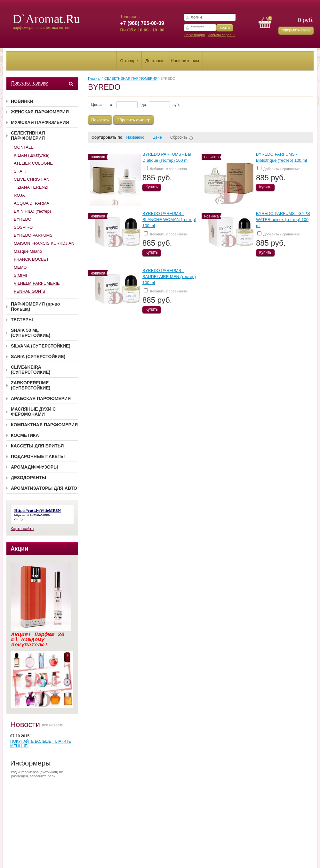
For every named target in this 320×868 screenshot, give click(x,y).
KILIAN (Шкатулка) (32, 155)
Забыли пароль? (222, 35)
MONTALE (24, 147)
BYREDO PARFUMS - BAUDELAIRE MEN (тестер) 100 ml (169, 277)
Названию (138, 137)
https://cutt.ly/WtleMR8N (32, 515)
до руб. (161, 105)
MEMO (20, 267)
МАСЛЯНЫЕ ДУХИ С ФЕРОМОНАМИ (33, 412)
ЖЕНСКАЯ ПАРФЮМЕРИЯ (40, 112)
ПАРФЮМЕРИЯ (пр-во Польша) (35, 307)
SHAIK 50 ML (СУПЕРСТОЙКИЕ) (31, 333)
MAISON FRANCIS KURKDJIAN (44, 243)
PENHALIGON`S (29, 291)
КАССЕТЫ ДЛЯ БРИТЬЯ (37, 446)
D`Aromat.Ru (46, 19)
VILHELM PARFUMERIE (37, 283)
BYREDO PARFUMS (33, 235)
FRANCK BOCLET (31, 259)
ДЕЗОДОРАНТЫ (28, 478)
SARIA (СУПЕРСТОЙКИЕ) (38, 356)
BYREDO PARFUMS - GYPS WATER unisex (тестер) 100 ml (283, 220)
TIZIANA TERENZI (31, 187)
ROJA (19, 195)
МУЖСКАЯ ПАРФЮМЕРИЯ (40, 122)
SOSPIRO (23, 227)
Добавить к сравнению (165, 168)
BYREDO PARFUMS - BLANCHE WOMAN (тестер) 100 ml (169, 220)
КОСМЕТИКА (25, 435)
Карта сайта (22, 529)
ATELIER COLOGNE (33, 163)
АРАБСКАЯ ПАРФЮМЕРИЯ (41, 398)
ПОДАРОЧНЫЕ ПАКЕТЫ (38, 456)
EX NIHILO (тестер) (32, 211)
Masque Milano (28, 251)
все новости (53, 725)
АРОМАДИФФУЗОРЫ (34, 467)
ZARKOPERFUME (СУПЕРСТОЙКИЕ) (31, 385)
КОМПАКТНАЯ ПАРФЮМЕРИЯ (44, 425)
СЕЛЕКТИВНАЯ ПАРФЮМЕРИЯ (28, 135)
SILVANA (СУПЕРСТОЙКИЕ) (41, 346)
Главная (95, 78)
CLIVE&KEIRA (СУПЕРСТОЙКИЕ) (31, 370)
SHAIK (20, 171)
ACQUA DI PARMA (32, 203)
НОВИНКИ (22, 101)
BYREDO (23, 219)
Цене (160, 137)
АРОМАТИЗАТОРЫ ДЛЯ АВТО (44, 488)
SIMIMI (20, 275)
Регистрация (195, 35)
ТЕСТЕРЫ (22, 320)
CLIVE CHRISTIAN (32, 179)
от (124, 105)
